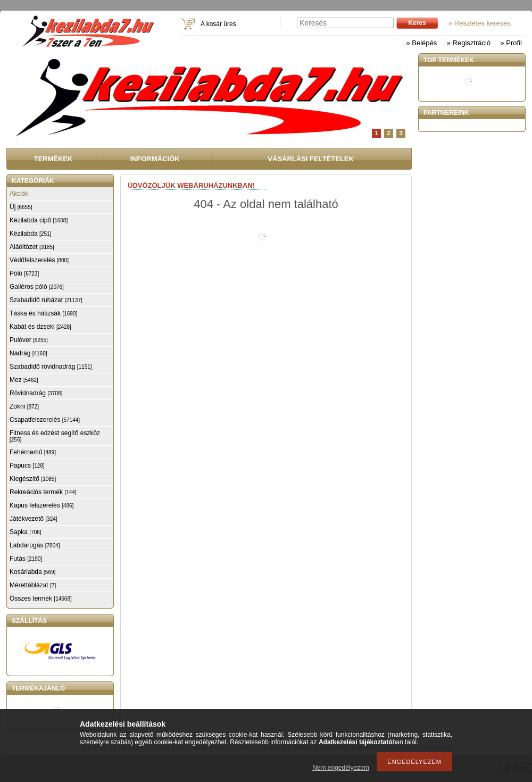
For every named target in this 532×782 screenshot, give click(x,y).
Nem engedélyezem (341, 768)
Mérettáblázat (33, 585)
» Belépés (421, 43)
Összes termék (41, 598)
